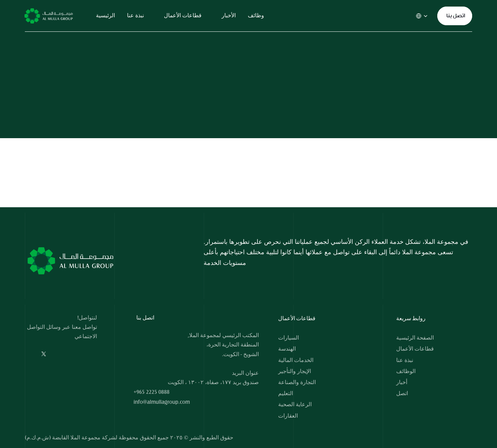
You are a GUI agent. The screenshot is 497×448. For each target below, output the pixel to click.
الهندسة (287, 349)
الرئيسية (105, 16)
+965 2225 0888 (152, 392)
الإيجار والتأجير (295, 371)
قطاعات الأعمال (415, 349)
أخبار (402, 382)
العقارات (288, 416)
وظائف (256, 16)
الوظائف (406, 371)
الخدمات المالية (296, 360)
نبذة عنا (405, 360)
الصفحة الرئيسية (415, 338)
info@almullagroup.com (162, 402)
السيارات (289, 338)
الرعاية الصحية (295, 404)
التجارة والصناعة (297, 382)
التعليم (286, 393)
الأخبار (229, 16)
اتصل (402, 393)
